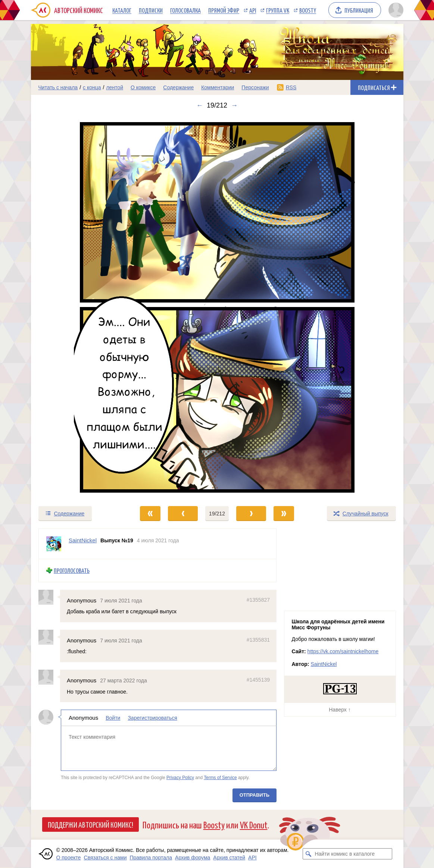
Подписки (151, 10)
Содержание (178, 87)
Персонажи (255, 87)
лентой (115, 87)
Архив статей (229, 858)
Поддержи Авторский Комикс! (90, 824)
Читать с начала (58, 87)
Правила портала (151, 858)
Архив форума (193, 858)
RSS (291, 87)
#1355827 (258, 599)
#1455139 (258, 680)
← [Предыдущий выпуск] (200, 105)
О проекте (69, 858)
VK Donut (254, 824)
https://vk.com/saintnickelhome (343, 651)
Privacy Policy (180, 777)
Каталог (122, 10)
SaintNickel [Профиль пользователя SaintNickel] (83, 540)
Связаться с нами (105, 858)
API (253, 10)
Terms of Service (220, 777)
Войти (113, 718)
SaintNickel (324, 664)
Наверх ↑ (340, 710)
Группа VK (278, 10)
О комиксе (143, 87)
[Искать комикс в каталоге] (308, 854)
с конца (92, 87)
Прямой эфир (224, 10)
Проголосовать (72, 571)
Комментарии (218, 87)
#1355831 (258, 640)
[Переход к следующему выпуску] (217, 307)
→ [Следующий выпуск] (234, 105)
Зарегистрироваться (152, 718)
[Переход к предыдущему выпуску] (78, 307)
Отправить (254, 795)
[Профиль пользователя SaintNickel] (54, 544)
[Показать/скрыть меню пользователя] (395, 10)
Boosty (308, 10)
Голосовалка (185, 10)
